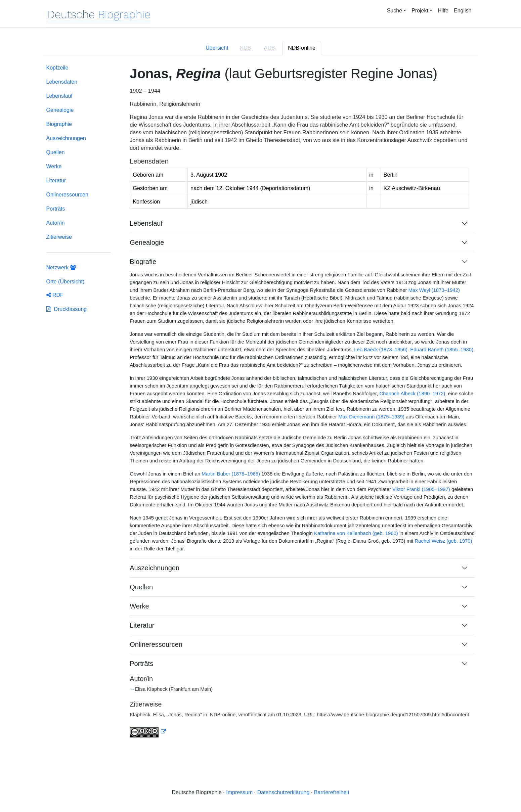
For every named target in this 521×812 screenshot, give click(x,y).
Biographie (59, 124)
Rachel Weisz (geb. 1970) (444, 541)
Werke (54, 166)
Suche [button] (395, 11)
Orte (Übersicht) (66, 282)
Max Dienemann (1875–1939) (371, 417)
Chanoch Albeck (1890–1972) (413, 394)
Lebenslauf (59, 96)
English (463, 11)
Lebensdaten (62, 82)
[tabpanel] (261, 405)
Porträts (56, 209)
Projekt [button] (420, 11)
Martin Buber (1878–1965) (231, 474)
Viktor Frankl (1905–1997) (421, 489)
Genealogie (60, 110)
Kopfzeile (57, 68)
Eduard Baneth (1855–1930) (442, 350)
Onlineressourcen (67, 195)
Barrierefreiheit (332, 792)
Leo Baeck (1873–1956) (381, 350)
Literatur (56, 181)
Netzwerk (61, 267)
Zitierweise (59, 237)
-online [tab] (302, 48)
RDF (55, 295)
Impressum (239, 792)
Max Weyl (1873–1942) (434, 290)
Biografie (143, 262)
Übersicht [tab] (217, 48)
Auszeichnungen (66, 138)
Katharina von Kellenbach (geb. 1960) (356, 533)
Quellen (56, 152)
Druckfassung (67, 309)
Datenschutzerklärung (284, 792)
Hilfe (443, 11)
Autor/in (56, 223)
